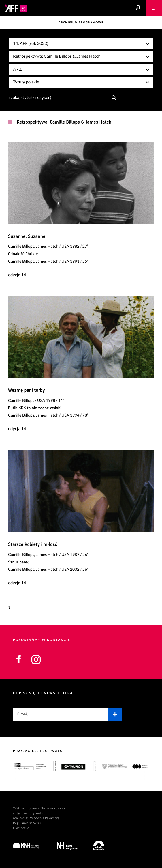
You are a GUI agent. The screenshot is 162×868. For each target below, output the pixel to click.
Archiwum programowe (81, 23)
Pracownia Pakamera (44, 818)
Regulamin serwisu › (28, 823)
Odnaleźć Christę (23, 254)
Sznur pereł (18, 563)
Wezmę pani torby (27, 390)
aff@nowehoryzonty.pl (30, 813)
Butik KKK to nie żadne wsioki (35, 408)
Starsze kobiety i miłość (33, 545)
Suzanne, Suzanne (27, 237)
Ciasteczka (21, 828)
